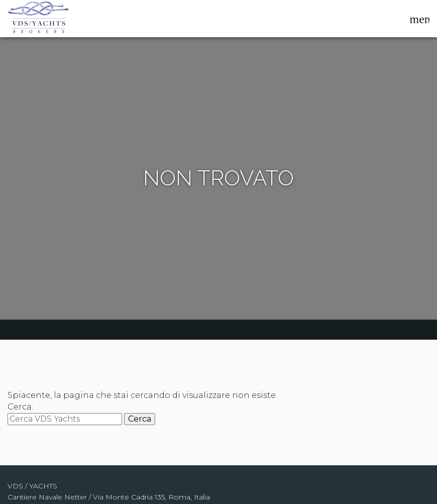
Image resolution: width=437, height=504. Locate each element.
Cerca (140, 419)
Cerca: (20, 407)
